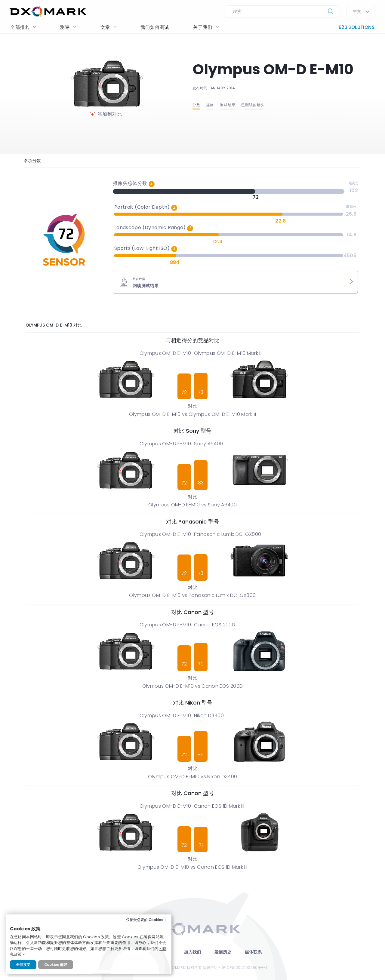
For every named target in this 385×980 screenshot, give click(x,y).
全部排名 (23, 27)
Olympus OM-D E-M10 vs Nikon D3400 (193, 777)
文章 (109, 27)
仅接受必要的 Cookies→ (146, 920)
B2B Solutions (357, 27)
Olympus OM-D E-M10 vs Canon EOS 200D (193, 686)
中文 (357, 12)
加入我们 (192, 952)
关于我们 (206, 27)
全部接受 (23, 965)
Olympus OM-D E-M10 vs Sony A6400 (192, 505)
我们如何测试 (155, 27)
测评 (68, 27)
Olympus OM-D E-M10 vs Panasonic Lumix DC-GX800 (192, 595)
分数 (196, 105)
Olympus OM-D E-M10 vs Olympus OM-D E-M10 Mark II (192, 414)
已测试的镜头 (253, 105)
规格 (210, 105)
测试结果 (228, 105)
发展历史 (223, 952)
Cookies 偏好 (56, 965)
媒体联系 (253, 952)
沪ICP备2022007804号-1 (244, 968)
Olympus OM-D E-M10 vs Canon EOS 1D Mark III (192, 867)
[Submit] (331, 12)
